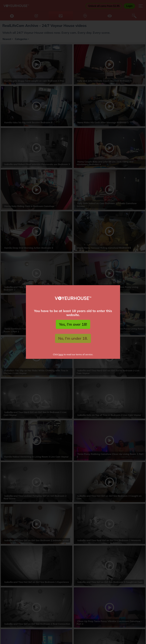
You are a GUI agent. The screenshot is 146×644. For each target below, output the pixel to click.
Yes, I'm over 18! (73, 324)
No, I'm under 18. (73, 338)
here (61, 354)
